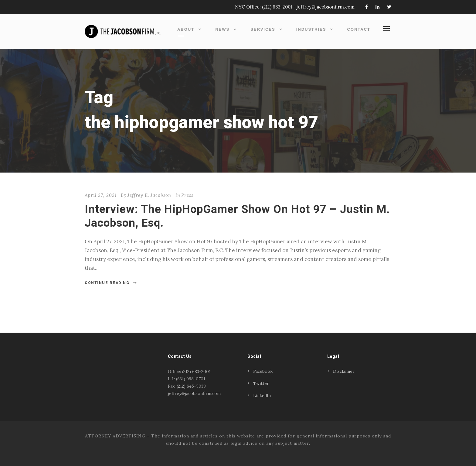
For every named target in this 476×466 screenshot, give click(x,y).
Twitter (261, 383)
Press (187, 195)
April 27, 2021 (101, 195)
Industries (311, 29)
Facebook (263, 371)
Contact (359, 29)
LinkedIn (262, 396)
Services (263, 29)
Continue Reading (111, 283)
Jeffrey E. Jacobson (149, 195)
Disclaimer (344, 371)
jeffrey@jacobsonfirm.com (326, 7)
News (222, 29)
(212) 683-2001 (277, 7)
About (186, 29)
